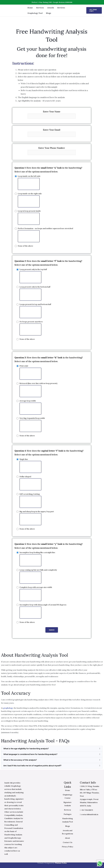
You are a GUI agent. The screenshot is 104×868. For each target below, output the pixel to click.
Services (40, 8)
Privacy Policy (67, 847)
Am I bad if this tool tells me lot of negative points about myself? (32, 766)
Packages (68, 814)
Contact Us (68, 842)
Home (30, 8)
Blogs (49, 13)
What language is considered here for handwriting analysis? (30, 754)
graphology (8, 708)
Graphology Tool (35, 13)
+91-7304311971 (87, 810)
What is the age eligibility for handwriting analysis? (26, 749)
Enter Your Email (52, 133)
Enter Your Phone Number (52, 151)
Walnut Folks (61, 863)
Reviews (61, 8)
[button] (52, 749)
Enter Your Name (52, 114)
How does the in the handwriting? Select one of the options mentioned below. (48, 170)
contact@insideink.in (89, 814)
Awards (51, 8)
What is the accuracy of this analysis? (20, 760)
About (67, 838)
